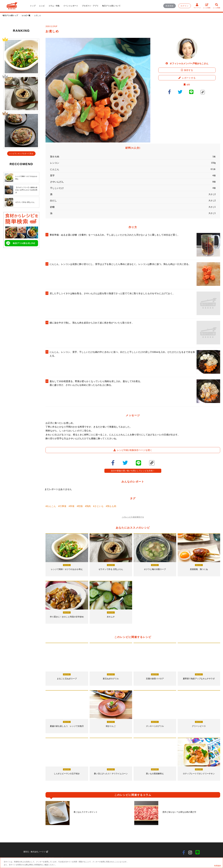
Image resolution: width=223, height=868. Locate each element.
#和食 (72, 506)
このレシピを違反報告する (133, 517)
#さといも (98, 506)
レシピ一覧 (26, 15)
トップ (33, 6)
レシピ (42, 6)
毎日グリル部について (111, 6)
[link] (26, 15)
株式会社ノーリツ (39, 852)
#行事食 (62, 506)
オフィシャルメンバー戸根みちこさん (187, 63)
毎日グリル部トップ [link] (10, 15)
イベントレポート (71, 6)
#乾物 (80, 506)
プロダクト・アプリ (90, 6)
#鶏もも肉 (111, 506)
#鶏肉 (88, 506)
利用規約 (218, 866)
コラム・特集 (54, 6)
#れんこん (51, 506)
